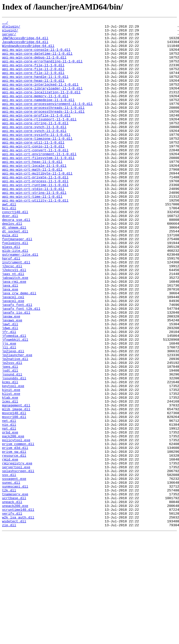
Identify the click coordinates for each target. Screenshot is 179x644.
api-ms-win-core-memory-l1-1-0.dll (35, 111)
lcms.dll (10, 478)
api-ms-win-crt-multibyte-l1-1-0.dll (37, 204)
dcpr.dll (10, 255)
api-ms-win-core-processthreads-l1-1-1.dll (43, 130)
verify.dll (12, 612)
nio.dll (9, 506)
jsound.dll (12, 445)
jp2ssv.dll (12, 431)
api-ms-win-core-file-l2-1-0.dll (33, 83)
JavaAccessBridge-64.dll (25, 46)
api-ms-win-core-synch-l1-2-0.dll (34, 153)
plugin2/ (10, 32)
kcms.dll (10, 455)
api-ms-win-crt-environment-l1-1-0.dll (39, 181)
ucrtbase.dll (14, 594)
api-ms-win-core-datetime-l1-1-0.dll (37, 60)
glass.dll (11, 292)
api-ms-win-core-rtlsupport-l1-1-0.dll (39, 139)
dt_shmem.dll (14, 269)
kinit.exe (11, 464)
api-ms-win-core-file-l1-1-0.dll (33, 74)
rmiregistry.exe (17, 552)
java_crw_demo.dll (19, 348)
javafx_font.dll (17, 362)
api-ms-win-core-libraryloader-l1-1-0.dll (42, 102)
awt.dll (9, 241)
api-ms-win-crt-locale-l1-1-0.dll (34, 195)
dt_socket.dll (15, 274)
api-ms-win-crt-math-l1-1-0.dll (32, 199)
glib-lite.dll (15, 297)
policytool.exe (16, 524)
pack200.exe (13, 520)
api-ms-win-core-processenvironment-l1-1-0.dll (47, 121)
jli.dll (9, 413)
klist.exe (11, 469)
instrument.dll (16, 311)
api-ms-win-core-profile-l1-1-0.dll (36, 135)
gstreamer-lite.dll (20, 302)
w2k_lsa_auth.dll (18, 617)
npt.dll (9, 510)
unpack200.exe (15, 603)
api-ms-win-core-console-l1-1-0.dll (36, 56)
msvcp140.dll (14, 492)
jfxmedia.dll (14, 399)
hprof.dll (11, 306)
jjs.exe (9, 408)
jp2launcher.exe (17, 422)
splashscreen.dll (18, 561)
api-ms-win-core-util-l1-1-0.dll (33, 167)
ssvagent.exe (14, 571)
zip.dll (9, 626)
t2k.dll (9, 584)
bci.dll (9, 246)
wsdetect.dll (14, 622)
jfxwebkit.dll (15, 404)
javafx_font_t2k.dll (21, 366)
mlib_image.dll (16, 487)
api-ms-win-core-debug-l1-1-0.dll (34, 65)
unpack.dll (12, 598)
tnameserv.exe (15, 589)
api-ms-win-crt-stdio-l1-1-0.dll (33, 223)
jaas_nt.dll (13, 325)
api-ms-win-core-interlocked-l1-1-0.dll (40, 97)
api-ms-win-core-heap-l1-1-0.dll (33, 93)
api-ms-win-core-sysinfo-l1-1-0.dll (36, 158)
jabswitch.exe (15, 329)
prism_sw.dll (14, 538)
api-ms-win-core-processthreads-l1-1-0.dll (43, 125)
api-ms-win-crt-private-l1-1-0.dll (35, 209)
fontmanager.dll (17, 283)
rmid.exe (10, 547)
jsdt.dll (10, 441)
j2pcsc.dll (12, 315)
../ (5, 23)
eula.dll (10, 278)
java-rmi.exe (14, 334)
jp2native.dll (15, 427)
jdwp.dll (10, 390)
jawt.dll (10, 385)
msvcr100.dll (14, 496)
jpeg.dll (10, 436)
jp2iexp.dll (13, 417)
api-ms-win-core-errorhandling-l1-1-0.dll (42, 70)
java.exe (10, 343)
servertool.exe (16, 557)
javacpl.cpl (13, 353)
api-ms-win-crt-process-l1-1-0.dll (35, 213)
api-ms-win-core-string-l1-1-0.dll (35, 144)
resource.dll (14, 543)
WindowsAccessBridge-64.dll (28, 51)
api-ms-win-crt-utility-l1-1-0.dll (35, 237)
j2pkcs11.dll (14, 320)
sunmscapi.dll (15, 580)
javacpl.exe (13, 357)
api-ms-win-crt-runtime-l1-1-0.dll (35, 218)
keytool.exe (13, 459)
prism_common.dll (18, 529)
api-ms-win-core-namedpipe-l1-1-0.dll (38, 116)
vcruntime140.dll (18, 608)
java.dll (10, 339)
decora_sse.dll (16, 260)
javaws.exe (12, 380)
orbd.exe (10, 515)
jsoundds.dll (14, 450)
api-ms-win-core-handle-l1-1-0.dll (35, 88)
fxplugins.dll (15, 288)
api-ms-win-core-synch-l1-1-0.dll (34, 148)
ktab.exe (10, 473)
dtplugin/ (11, 28)
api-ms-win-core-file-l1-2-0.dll (33, 79)
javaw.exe (11, 376)
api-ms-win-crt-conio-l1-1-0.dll (33, 172)
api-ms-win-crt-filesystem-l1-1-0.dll (38, 186)
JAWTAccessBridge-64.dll (25, 42)
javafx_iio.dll (16, 371)
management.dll (16, 482)
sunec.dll (11, 575)
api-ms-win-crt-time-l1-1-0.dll (32, 232)
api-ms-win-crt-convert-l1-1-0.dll (35, 176)
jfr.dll (9, 394)
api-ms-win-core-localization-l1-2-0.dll (41, 107)
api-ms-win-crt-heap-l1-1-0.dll (32, 190)
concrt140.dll (15, 250)
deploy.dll (12, 264)
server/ (9, 37)
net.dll (9, 501)
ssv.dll (9, 566)
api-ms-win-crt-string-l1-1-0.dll (34, 227)
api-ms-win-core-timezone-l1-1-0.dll (37, 162)
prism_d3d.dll (15, 533)
